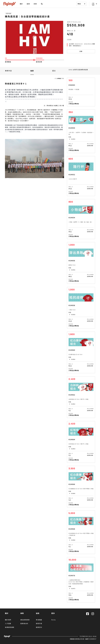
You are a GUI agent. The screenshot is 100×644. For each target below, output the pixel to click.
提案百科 (39, 627)
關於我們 (8, 620)
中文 (82, 4)
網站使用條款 (25, 620)
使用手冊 (39, 623)
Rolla (54, 620)
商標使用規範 (10, 627)
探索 (35, 4)
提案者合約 (24, 623)
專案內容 (8, 71)
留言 (54, 71)
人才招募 (8, 623)
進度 (32, 71)
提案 (28, 4)
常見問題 (39, 620)
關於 (21, 4)
